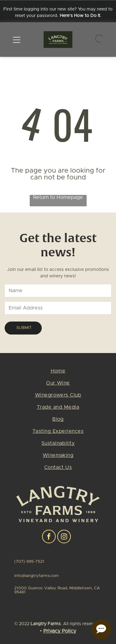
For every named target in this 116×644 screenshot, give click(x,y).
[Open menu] (17, 40)
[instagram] (64, 537)
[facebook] (49, 537)
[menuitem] (58, 373)
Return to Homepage (58, 197)
